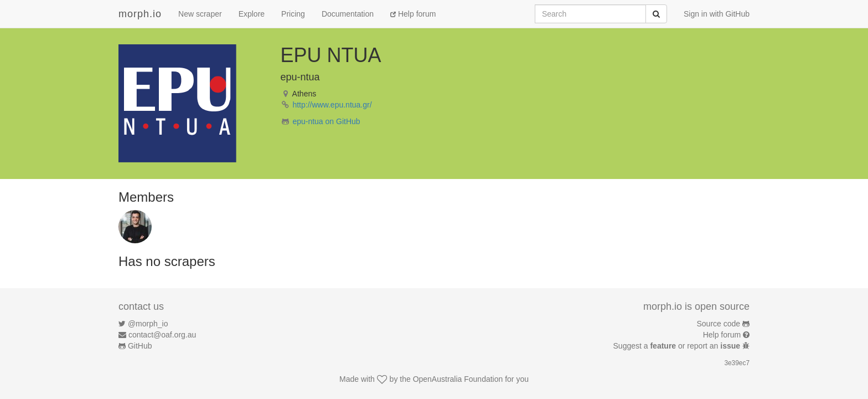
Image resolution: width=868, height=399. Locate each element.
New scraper (200, 14)
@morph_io (148, 324)
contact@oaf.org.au (162, 335)
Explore (252, 14)
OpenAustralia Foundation (458, 379)
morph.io (140, 14)
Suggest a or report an (678, 346)
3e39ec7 (737, 363)
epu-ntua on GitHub (326, 121)
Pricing (293, 14)
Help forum (413, 14)
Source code (719, 324)
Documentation (348, 14)
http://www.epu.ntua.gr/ (332, 105)
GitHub (140, 346)
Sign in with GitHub (717, 14)
